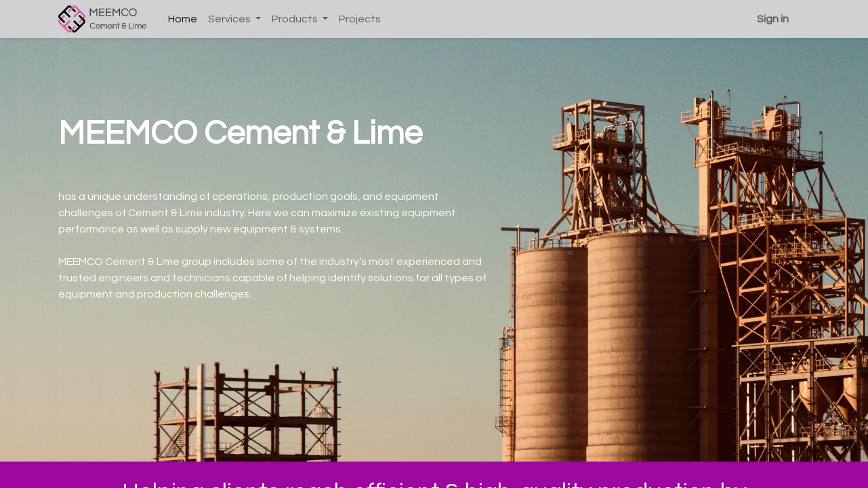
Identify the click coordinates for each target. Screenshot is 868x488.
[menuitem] (183, 19)
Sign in (773, 19)
